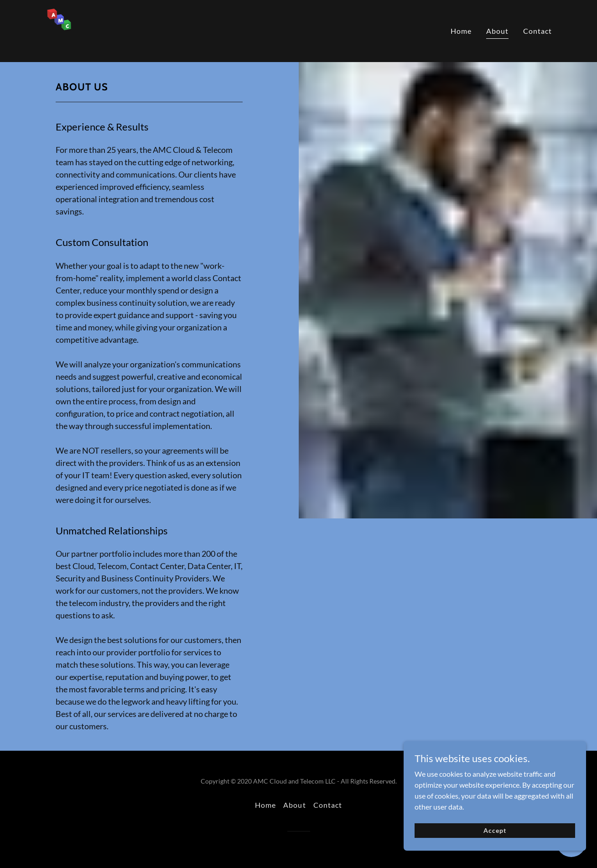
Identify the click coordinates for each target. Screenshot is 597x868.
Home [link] (461, 31)
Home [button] (265, 805)
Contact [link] (537, 31)
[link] (82, 30)
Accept (495, 840)
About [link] (497, 31)
